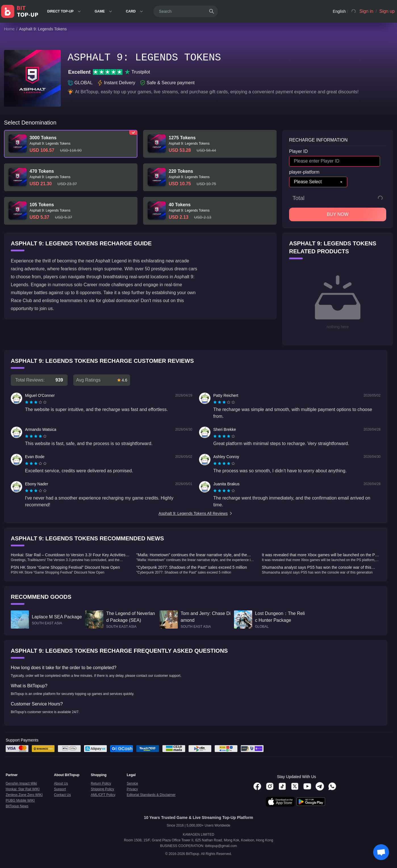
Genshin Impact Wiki (21, 783)
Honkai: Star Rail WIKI (23, 789)
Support (60, 789)
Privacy (132, 789)
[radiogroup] (36, 402)
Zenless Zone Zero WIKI (24, 795)
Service (132, 783)
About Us (61, 783)
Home (9, 29)
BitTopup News (17, 806)
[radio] (27, 402)
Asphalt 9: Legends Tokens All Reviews (196, 513)
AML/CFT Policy (103, 795)
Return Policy (101, 783)
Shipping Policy (103, 789)
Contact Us (62, 795)
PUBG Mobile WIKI (20, 800)
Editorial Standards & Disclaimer (151, 795)
